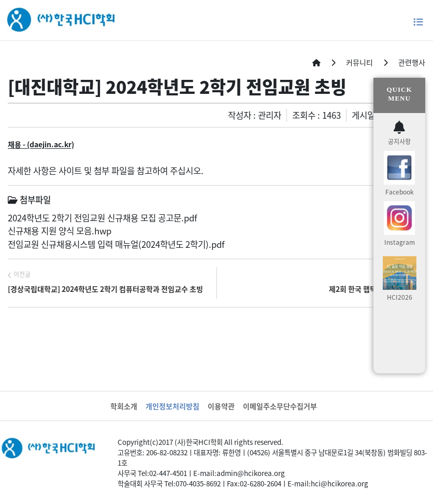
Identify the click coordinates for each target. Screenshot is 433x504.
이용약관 (221, 406)
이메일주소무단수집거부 (280, 406)
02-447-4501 (168, 473)
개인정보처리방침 (172, 406)
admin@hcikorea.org (251, 473)
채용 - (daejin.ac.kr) (41, 144)
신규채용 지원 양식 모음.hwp (60, 231)
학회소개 (124, 406)
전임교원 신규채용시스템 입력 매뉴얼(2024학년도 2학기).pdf (116, 244)
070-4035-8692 (198, 483)
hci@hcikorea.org (340, 483)
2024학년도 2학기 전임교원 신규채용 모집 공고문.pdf (102, 218)
